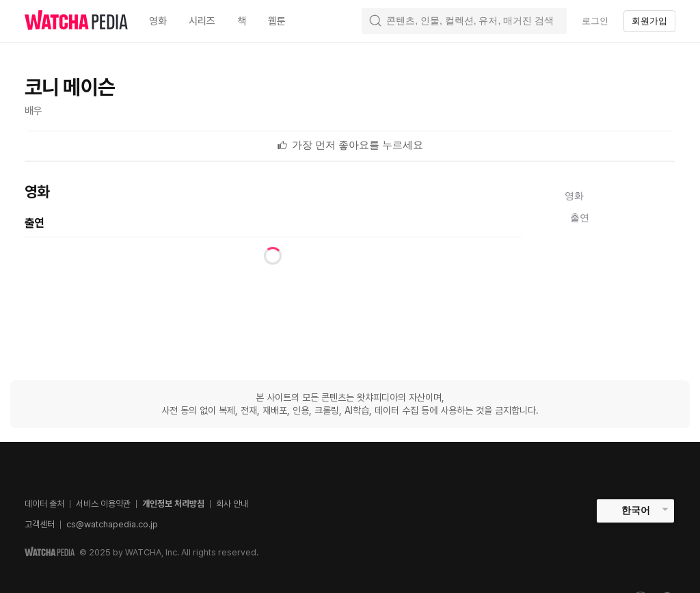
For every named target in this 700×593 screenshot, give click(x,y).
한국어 (636, 510)
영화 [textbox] (158, 21)
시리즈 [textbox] (202, 21)
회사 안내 (232, 504)
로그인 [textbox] (595, 21)
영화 (574, 196)
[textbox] (358, 145)
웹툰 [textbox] (277, 21)
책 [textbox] (242, 21)
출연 (580, 218)
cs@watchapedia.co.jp (112, 524)
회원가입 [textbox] (649, 21)
